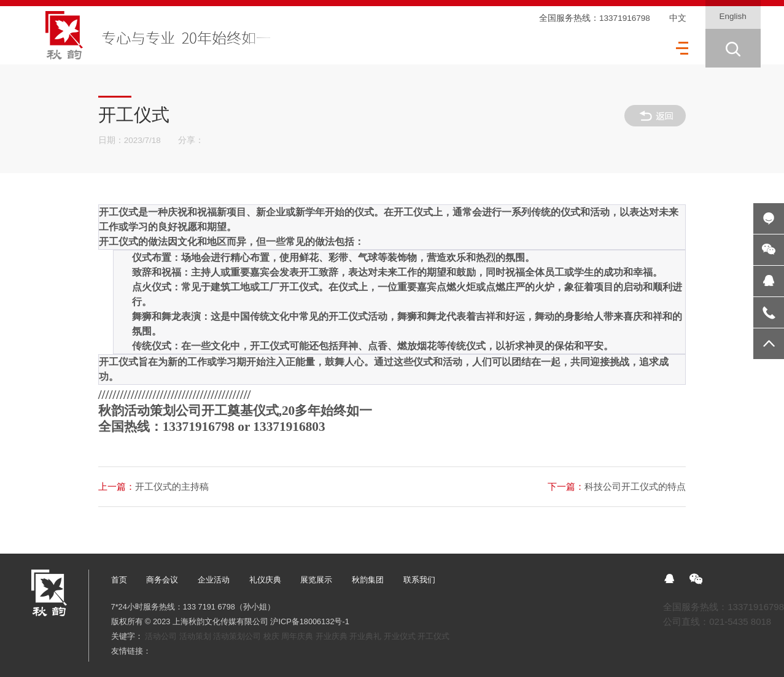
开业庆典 (332, 636)
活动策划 (195, 636)
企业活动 (214, 580)
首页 (119, 580)
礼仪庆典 (265, 580)
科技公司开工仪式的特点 (617, 486)
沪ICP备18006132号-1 (309, 621)
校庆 (271, 636)
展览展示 (316, 580)
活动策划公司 (237, 636)
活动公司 (161, 636)
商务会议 (162, 580)
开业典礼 (365, 636)
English (733, 16)
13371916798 (625, 18)
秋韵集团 (368, 580)
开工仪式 (433, 636)
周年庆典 (297, 636)
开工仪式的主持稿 (153, 486)
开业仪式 (400, 636)
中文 (678, 18)
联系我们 (419, 580)
